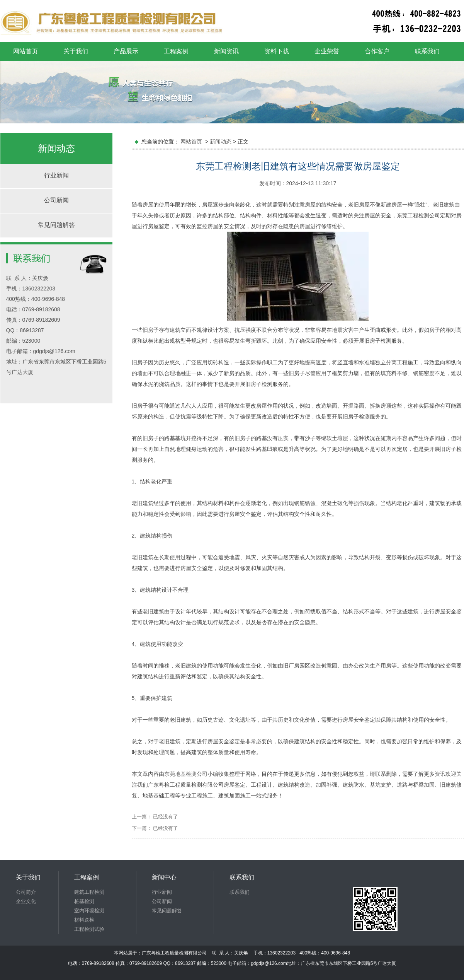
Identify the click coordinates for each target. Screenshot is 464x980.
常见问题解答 (56, 225)
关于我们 (76, 51)
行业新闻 (56, 175)
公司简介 (26, 892)
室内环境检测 (89, 911)
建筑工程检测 (89, 892)
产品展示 (126, 51)
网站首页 (25, 51)
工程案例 (176, 51)
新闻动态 (221, 142)
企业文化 (26, 901)
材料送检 (84, 920)
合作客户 (377, 51)
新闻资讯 (226, 51)
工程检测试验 (89, 929)
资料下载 (277, 51)
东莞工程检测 (413, 215)
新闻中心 (164, 877)
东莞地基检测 (180, 774)
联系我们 (427, 51)
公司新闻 (56, 200)
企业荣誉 (327, 51)
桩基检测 (84, 901)
